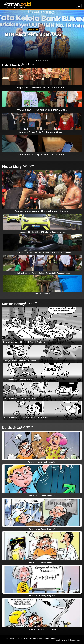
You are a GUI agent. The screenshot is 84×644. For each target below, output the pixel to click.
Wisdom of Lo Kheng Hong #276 (42, 629)
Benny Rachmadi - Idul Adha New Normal (20, 361)
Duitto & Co (12, 428)
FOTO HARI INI (33, 30)
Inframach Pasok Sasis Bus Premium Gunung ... (42, 132)
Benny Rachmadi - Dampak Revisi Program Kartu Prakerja (27, 418)
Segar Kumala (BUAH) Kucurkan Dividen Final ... (42, 87)
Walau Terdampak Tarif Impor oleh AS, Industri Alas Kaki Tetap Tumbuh (42, 253)
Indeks (28, 64)
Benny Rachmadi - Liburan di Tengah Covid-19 (24, 342)
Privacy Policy (51, 639)
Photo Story (12, 167)
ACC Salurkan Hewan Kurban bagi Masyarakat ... (42, 110)
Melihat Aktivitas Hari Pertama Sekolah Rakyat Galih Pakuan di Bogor (42, 273)
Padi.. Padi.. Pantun (42, 294)
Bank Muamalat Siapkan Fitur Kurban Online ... (42, 154)
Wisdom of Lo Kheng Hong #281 (42, 462)
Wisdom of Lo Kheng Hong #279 (42, 529)
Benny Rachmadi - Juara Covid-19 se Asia (20, 398)
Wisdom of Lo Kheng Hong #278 (42, 562)
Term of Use (19, 639)
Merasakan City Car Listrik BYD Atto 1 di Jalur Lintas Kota (42, 232)
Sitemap (6, 639)
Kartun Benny (13, 304)
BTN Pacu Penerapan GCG (33, 34)
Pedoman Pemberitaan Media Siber (35, 639)
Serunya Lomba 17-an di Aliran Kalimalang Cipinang (42, 211)
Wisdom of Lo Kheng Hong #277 (42, 596)
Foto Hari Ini (12, 65)
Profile (12, 639)
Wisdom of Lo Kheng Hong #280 (42, 495)
